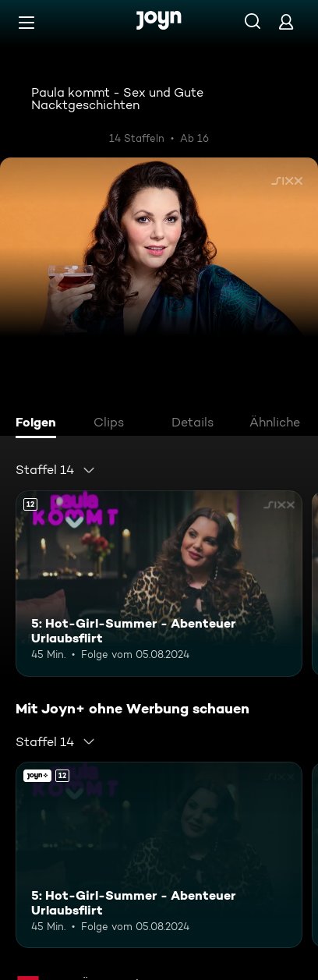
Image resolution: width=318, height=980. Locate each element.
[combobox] (56, 470)
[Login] (286, 21)
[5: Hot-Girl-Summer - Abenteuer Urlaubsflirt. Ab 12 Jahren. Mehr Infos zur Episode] (159, 584)
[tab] (40, 424)
